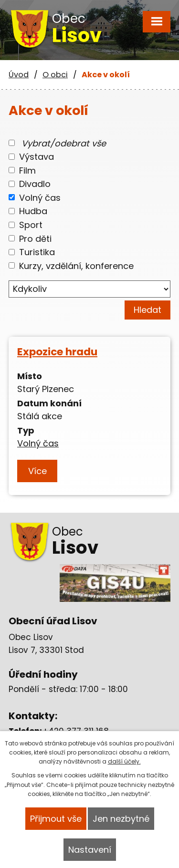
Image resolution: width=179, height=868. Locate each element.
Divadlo (35, 184)
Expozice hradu (57, 352)
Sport (31, 225)
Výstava (37, 157)
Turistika (37, 252)
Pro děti (35, 238)
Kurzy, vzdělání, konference (76, 265)
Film (27, 170)
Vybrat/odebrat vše (64, 143)
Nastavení (90, 850)
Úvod (19, 75)
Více (37, 471)
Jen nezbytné (121, 819)
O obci (55, 75)
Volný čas (40, 197)
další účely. (124, 761)
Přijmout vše (56, 819)
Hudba (33, 211)
